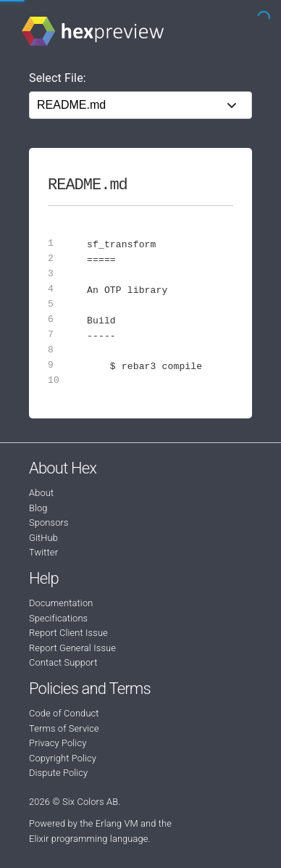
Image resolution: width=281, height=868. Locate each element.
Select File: (58, 78)
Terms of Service (64, 728)
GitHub (43, 538)
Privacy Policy (58, 743)
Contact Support (63, 662)
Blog (38, 508)
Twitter (43, 552)
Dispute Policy (58, 773)
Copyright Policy (63, 758)
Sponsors (49, 522)
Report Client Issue (68, 633)
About (41, 493)
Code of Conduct (64, 713)
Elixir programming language (89, 839)
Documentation (61, 603)
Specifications (58, 618)
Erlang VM (117, 823)
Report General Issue (72, 648)
